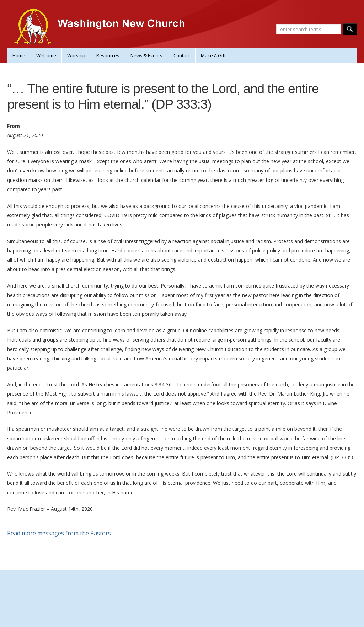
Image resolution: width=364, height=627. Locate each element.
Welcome (46, 55)
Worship (76, 55)
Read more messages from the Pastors (59, 533)
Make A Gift (213, 55)
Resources (108, 55)
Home (19, 55)
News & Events (146, 55)
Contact (182, 55)
